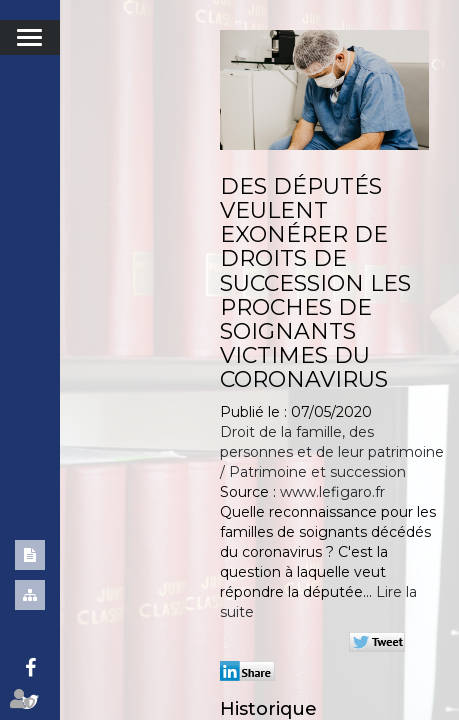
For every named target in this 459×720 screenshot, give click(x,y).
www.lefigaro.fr (332, 492)
